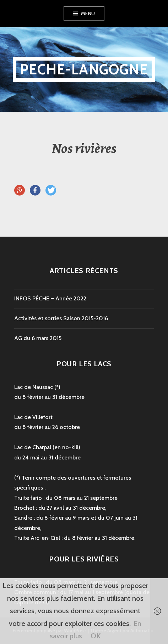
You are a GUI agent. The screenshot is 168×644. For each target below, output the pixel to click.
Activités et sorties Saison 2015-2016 (61, 318)
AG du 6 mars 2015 (38, 338)
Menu (88, 13)
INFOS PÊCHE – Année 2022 (50, 298)
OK (96, 636)
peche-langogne (84, 69)
